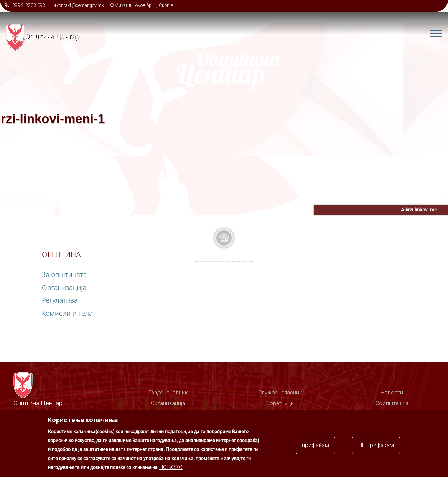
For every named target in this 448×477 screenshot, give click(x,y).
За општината (64, 274)
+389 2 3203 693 (27, 5)
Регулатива (60, 300)
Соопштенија (392, 403)
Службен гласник (280, 393)
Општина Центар (52, 36)
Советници (280, 403)
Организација (64, 287)
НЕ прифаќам (376, 447)
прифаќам (315, 447)
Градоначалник (168, 393)
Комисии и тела (67, 313)
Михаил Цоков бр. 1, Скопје (144, 5)
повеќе (171, 468)
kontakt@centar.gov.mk (80, 5)
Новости (392, 393)
